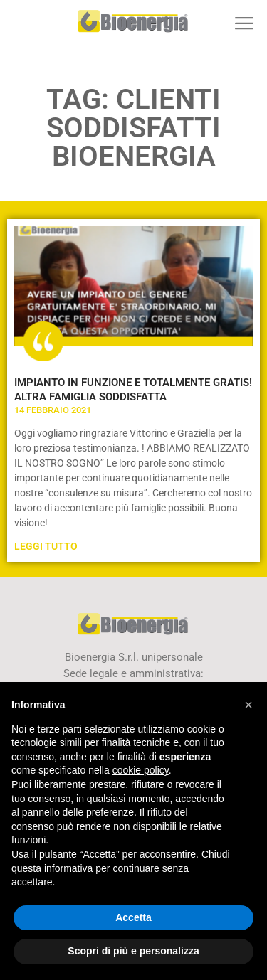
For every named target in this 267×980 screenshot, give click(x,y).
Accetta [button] (133, 917)
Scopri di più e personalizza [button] (133, 951)
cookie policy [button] (141, 770)
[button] (244, 23)
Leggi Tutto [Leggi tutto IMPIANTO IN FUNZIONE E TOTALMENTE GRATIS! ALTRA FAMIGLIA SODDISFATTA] (46, 546)
